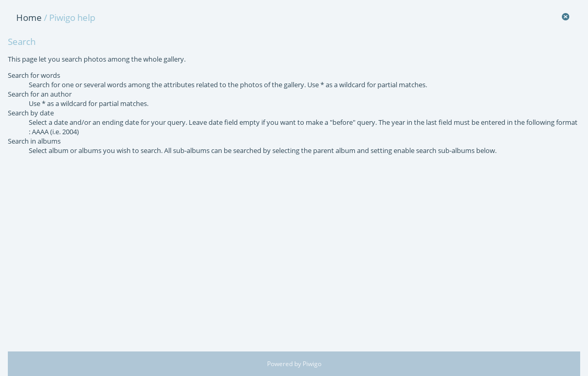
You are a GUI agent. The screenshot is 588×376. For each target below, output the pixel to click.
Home (29, 17)
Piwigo (312, 364)
